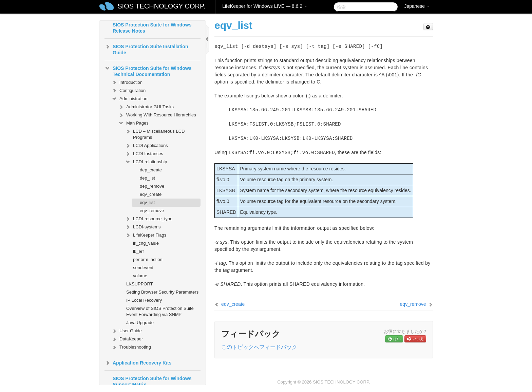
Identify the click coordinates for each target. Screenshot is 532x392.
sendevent (143, 268)
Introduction (127, 82)
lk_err (139, 251)
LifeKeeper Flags (146, 235)
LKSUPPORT (140, 284)
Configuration (128, 91)
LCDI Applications (146, 146)
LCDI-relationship (146, 162)
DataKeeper (127, 339)
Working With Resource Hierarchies (157, 115)
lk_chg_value (146, 243)
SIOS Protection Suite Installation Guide (146, 49)
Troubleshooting (131, 347)
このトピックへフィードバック (259, 347)
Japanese (417, 6)
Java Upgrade (140, 323)
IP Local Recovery (144, 300)
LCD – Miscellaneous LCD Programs (155, 134)
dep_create (151, 170)
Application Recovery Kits (138, 363)
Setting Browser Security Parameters (162, 292)
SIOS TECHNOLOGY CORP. (161, 6)
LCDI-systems (143, 227)
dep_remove (152, 186)
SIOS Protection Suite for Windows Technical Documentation (148, 71)
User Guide (127, 331)
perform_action (148, 259)
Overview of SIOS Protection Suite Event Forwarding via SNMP (160, 311)
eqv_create (151, 194)
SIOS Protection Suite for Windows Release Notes (152, 28)
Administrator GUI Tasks (146, 107)
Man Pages (133, 123)
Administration (129, 99)
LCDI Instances (144, 154)
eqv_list (147, 202)
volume (140, 276)
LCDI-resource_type (149, 219)
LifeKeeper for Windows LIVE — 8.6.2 (265, 6)
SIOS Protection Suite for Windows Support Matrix (152, 381)
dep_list (147, 178)
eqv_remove (152, 211)
